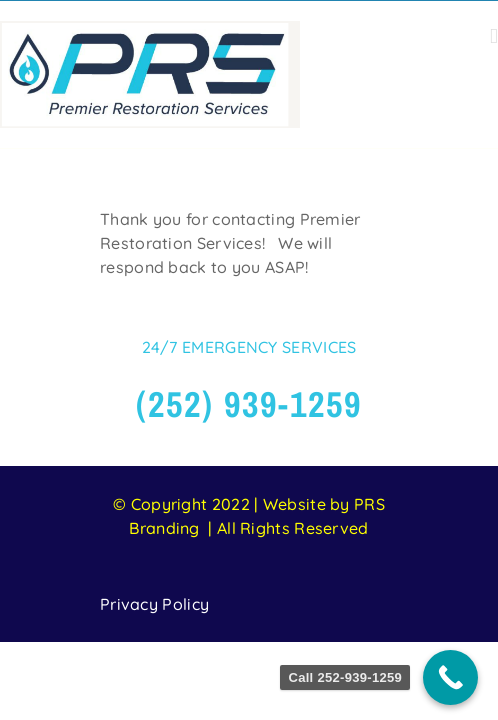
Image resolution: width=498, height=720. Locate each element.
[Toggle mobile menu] (494, 36)
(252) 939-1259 (249, 454)
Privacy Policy (154, 654)
